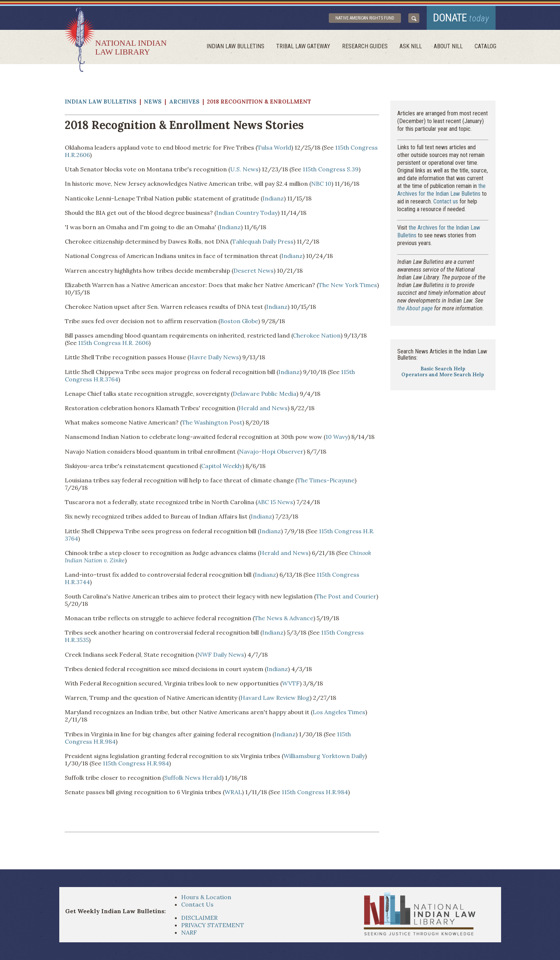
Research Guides (365, 46)
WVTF (291, 683)
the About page (415, 308)
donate (461, 18)
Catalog (485, 46)
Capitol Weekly (222, 466)
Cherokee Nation (317, 335)
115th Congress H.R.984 (136, 763)
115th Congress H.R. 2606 (113, 343)
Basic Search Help (443, 369)
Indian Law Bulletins (235, 46)
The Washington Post (212, 422)
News (153, 102)
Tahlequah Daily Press (263, 241)
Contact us (446, 201)
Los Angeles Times (339, 712)
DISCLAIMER (199, 918)
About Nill (448, 46)
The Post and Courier (346, 596)
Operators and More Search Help (443, 375)
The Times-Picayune (326, 480)
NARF (189, 932)
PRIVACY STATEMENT (213, 925)
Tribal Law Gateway (303, 46)
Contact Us (197, 904)
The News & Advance (284, 618)
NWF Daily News (221, 654)
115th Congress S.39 (331, 169)
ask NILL (411, 46)
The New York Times (348, 285)
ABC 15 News (275, 502)
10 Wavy (337, 437)
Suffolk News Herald (193, 778)
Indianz (273, 198)
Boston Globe (239, 321)
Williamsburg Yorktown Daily (324, 756)
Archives (184, 102)
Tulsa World (274, 147)
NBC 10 (321, 184)
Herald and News (263, 408)
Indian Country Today (247, 213)
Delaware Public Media (265, 394)
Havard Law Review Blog (275, 698)
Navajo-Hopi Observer (271, 451)
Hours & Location (206, 897)
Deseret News (253, 270)
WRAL (233, 792)
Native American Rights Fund (365, 18)
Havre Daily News (214, 357)
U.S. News (244, 169)
